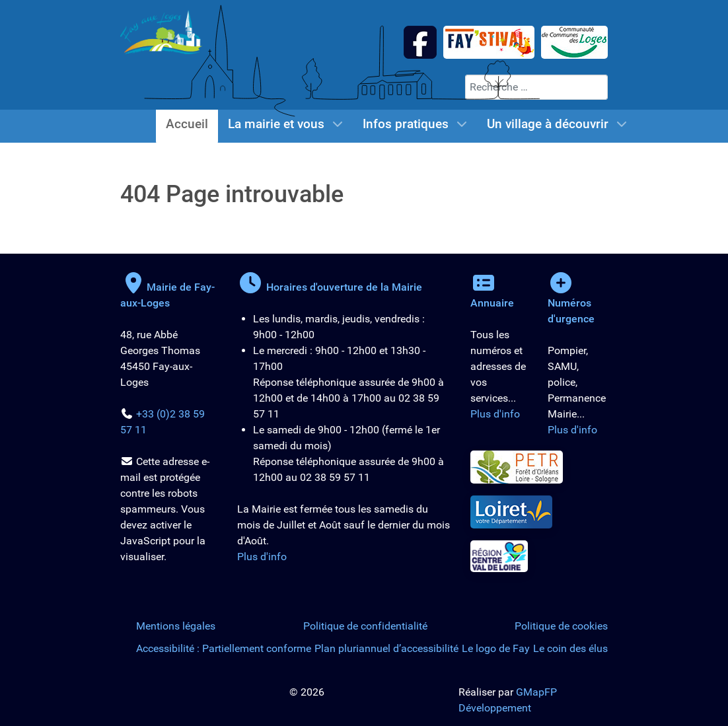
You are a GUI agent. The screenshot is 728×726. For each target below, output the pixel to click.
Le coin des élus (570, 648)
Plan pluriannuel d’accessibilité (386, 648)
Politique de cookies (561, 626)
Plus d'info (262, 557)
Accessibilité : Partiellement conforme (224, 648)
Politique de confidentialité (365, 626)
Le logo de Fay (496, 648)
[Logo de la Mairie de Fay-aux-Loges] (161, 31)
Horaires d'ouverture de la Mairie (330, 287)
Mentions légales (176, 626)
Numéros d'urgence (571, 303)
